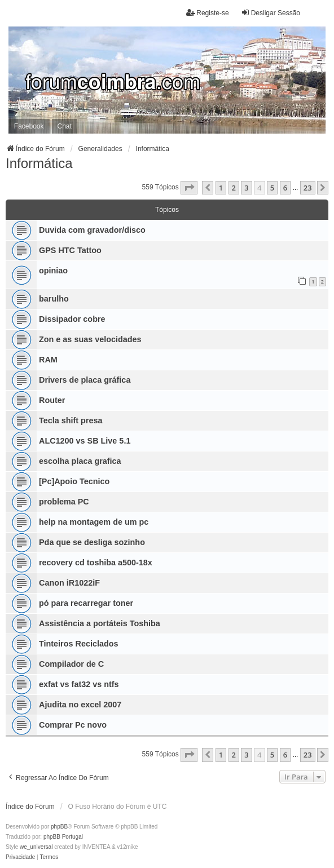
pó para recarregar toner (86, 603)
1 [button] (221, 188)
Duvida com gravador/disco (92, 230)
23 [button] (308, 188)
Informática (39, 163)
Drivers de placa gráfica (85, 380)
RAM (48, 360)
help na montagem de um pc (94, 522)
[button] (189, 188)
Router (52, 400)
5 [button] (272, 188)
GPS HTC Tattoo (70, 250)
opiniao (53, 271)
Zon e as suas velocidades (90, 339)
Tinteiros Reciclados (79, 644)
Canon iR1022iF (69, 583)
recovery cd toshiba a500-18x (96, 563)
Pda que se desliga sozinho (92, 542)
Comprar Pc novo (73, 725)
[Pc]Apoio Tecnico (74, 481)
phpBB (59, 827)
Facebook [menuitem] (29, 126)
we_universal (36, 847)
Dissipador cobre (72, 319)
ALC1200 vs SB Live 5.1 (85, 441)
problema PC (64, 502)
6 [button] (285, 188)
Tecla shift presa (71, 420)
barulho (54, 299)
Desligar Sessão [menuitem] (271, 13)
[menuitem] (20, 857)
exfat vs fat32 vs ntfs (79, 684)
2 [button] (234, 188)
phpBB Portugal (63, 837)
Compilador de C (71, 664)
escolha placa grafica (80, 461)
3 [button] (246, 188)
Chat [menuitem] (65, 126)
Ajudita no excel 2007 (80, 705)
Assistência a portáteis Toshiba (100, 623)
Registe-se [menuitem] (207, 13)
